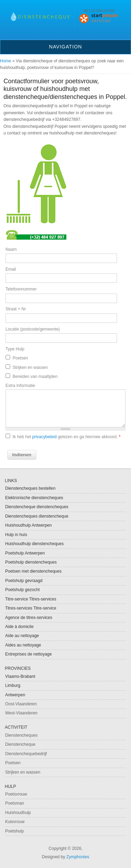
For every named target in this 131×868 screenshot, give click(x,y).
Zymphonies (78, 857)
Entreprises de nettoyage (28, 654)
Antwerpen (15, 695)
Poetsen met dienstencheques (33, 571)
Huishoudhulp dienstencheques (34, 544)
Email (11, 269)
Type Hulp (15, 349)
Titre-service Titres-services (31, 599)
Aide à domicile (19, 627)
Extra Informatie (20, 386)
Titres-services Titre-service (31, 608)
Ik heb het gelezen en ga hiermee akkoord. (67, 437)
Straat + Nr (16, 309)
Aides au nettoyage (23, 645)
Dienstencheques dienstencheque (37, 516)
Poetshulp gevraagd (24, 581)
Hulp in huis (16, 535)
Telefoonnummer (21, 289)
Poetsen (20, 358)
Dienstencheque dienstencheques (37, 507)
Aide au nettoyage (22, 636)
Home (6, 61)
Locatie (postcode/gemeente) (33, 329)
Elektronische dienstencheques (34, 498)
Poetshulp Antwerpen (25, 553)
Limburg (13, 685)
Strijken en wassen (30, 367)
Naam (11, 249)
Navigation (65, 47)
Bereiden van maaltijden (35, 377)
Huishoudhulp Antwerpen (28, 525)
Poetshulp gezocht (23, 590)
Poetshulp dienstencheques (31, 562)
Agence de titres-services (29, 618)
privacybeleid (44, 437)
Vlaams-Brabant (20, 676)
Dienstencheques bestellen (30, 488)
